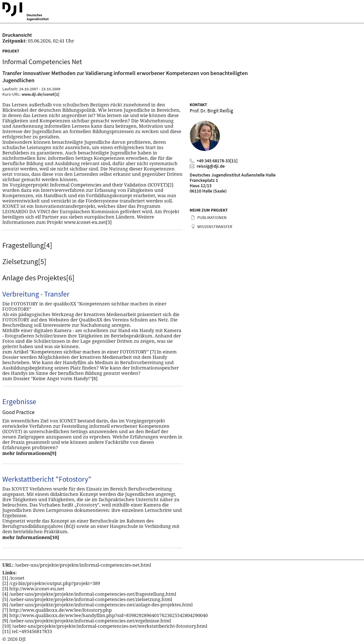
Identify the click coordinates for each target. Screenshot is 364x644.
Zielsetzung (24, 262)
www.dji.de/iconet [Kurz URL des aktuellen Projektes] (41, 94)
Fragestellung (27, 245)
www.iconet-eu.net (88, 222)
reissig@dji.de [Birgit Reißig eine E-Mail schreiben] (211, 166)
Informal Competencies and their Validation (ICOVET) (112, 185)
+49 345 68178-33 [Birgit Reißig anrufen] (217, 161)
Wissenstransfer (214, 227)
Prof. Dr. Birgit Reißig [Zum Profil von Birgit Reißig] (211, 111)
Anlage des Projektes (38, 278)
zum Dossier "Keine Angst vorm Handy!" (50, 378)
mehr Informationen (29, 453)
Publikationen (211, 217)
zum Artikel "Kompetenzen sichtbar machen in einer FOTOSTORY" (79, 352)
